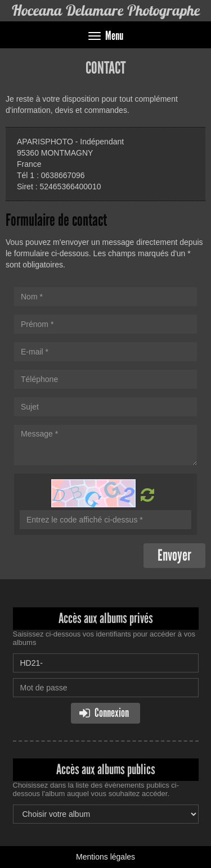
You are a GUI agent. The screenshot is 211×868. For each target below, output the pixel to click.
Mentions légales (105, 857)
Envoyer (174, 555)
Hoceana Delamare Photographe (105, 10)
